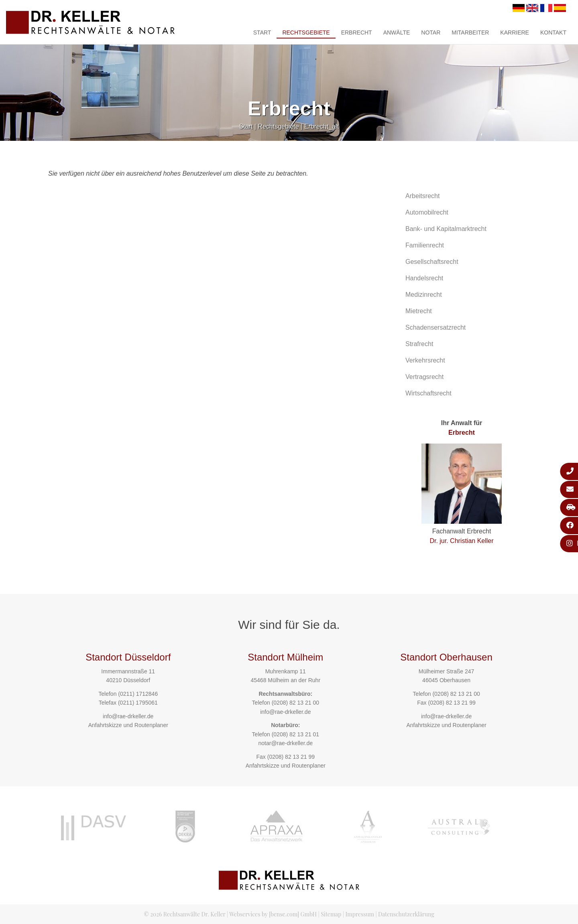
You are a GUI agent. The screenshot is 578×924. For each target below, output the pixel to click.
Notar (431, 32)
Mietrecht (419, 311)
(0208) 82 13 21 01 (295, 734)
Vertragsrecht (424, 377)
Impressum (360, 914)
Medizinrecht (424, 295)
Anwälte (397, 32)
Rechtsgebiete (306, 32)
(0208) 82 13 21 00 (295, 703)
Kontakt (553, 32)
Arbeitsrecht (422, 196)
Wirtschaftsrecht (428, 393)
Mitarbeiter (470, 32)
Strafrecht (419, 344)
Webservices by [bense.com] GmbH (273, 914)
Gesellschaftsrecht (432, 262)
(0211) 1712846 (138, 694)
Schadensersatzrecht (436, 327)
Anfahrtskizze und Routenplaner (128, 725)
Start (262, 32)
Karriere (515, 32)
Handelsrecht (424, 278)
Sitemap (331, 914)
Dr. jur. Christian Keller (461, 541)
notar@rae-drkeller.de (285, 743)
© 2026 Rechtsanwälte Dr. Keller (184, 914)
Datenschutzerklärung (406, 914)
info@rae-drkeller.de (128, 716)
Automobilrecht (427, 212)
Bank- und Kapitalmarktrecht (446, 229)
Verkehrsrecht (425, 360)
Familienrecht (425, 245)
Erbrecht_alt (322, 127)
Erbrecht (357, 32)
